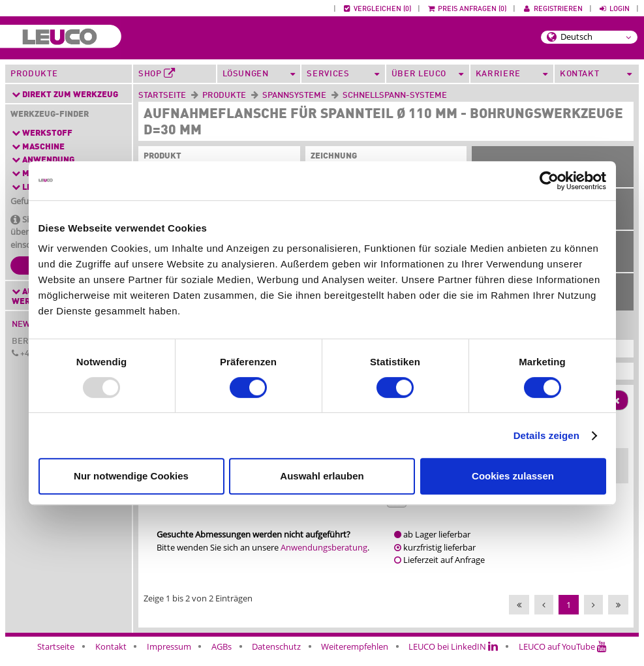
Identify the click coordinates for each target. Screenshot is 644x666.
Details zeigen (546, 435)
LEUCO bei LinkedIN (453, 658)
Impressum (169, 658)
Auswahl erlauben (322, 476)
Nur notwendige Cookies (131, 476)
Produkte (34, 74)
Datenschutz (276, 658)
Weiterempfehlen (355, 658)
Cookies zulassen (513, 476)
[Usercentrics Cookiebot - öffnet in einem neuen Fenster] (549, 181)
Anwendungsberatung (324, 559)
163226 (465, 512)
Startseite (162, 96)
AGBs (222, 658)
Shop (157, 74)
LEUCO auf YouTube (563, 658)
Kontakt (111, 658)
